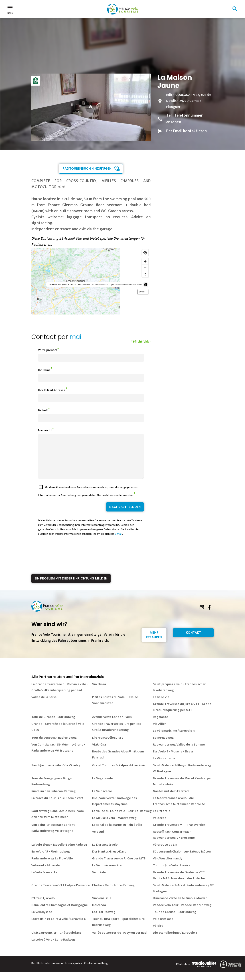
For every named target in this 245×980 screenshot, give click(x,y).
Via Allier (159, 732)
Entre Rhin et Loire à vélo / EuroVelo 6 (59, 927)
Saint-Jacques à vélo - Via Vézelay (56, 773)
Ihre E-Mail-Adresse (52, 390)
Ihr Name (44, 370)
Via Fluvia (99, 692)
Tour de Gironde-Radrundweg (53, 725)
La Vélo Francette (44, 880)
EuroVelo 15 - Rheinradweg (51, 860)
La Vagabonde (102, 786)
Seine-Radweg (163, 746)
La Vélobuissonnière (107, 873)
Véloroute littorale (46, 873)
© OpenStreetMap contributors (121, 285)
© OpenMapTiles (99, 285)
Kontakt (193, 641)
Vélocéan (160, 826)
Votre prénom (48, 350)
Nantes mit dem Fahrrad (171, 799)
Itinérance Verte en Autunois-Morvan (180, 906)
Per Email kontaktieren (186, 131)
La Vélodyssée (42, 920)
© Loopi (139, 285)
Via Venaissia (102, 906)
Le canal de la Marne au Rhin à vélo (117, 833)
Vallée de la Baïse (44, 705)
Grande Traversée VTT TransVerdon (179, 833)
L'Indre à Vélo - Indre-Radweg (113, 893)
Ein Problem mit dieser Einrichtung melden (71, 586)
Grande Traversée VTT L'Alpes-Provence (61, 893)
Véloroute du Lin (165, 853)
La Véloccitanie (164, 766)
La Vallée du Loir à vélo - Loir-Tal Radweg (122, 819)
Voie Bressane (163, 927)
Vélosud (98, 840)
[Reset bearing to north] (145, 274)
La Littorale (162, 819)
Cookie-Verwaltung (96, 971)
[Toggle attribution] (146, 285)
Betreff (43, 410)
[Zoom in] (145, 261)
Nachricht (45, 430)
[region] (91, 281)
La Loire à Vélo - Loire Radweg (53, 948)
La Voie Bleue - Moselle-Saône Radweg (59, 853)
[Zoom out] (145, 268)
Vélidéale (99, 880)
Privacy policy (73, 971)
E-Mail (118, 542)
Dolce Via (99, 913)
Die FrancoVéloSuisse (108, 746)
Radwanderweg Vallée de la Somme (179, 753)
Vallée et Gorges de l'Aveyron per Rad (119, 941)
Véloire (158, 934)
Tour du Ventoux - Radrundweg (54, 746)
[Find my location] (145, 253)
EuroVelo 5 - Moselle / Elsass (173, 759)
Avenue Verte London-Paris (112, 725)
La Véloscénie (102, 799)
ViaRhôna (99, 753)
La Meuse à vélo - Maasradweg (114, 826)
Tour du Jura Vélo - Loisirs (171, 873)
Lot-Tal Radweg (104, 920)
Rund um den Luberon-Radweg (54, 799)
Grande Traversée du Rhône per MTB (119, 866)
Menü (10, 9)
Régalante (160, 725)
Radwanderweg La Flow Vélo (52, 866)
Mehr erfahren (154, 643)
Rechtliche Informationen (47, 971)
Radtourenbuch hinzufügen (87, 168)
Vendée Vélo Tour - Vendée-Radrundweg (182, 913)
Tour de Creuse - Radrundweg (175, 920)
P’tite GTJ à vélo (43, 906)
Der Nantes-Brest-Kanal (110, 860)
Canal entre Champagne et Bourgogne (60, 913)
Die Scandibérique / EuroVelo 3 (175, 941)
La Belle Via (161, 705)
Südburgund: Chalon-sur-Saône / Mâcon (182, 860)
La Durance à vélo (105, 853)
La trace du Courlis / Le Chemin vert (57, 806)
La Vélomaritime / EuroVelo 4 (174, 739)
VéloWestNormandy (168, 866)
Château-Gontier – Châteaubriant (56, 941)
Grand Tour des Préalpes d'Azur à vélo (120, 773)
